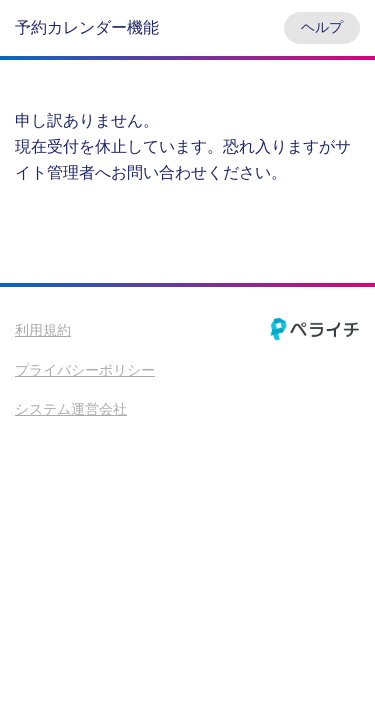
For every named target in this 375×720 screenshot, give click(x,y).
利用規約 (43, 330)
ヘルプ (322, 27)
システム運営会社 (71, 409)
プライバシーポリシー (85, 370)
